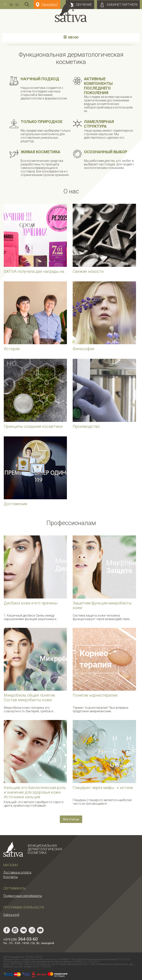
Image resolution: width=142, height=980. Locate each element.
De (11, 4)
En (17, 4)
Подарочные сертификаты (23, 896)
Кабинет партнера (118, 5)
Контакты (11, 877)
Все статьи (71, 819)
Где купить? (47, 4)
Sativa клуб (11, 915)
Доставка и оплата (17, 872)
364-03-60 (20, 939)
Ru (5, 4)
